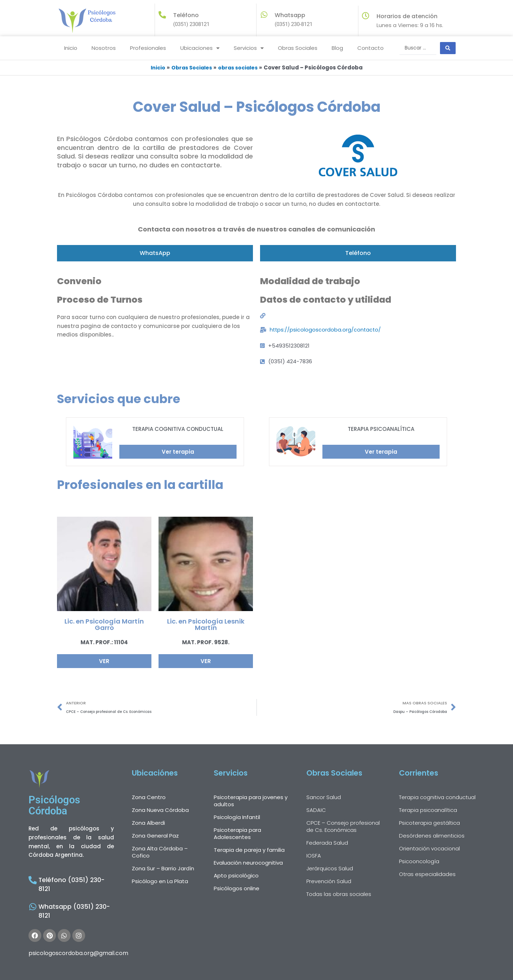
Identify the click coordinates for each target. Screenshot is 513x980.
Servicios (249, 48)
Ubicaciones (200, 48)
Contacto (370, 48)
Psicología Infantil (237, 818)
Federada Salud (327, 843)
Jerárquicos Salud (330, 869)
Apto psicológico (236, 876)
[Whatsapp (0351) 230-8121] (32, 898)
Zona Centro (149, 798)
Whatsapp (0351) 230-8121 (75, 899)
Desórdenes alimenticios (432, 836)
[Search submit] (448, 48)
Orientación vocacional (429, 849)
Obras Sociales (298, 48)
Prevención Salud (329, 882)
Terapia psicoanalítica (428, 811)
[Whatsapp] (264, 15)
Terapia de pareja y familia (249, 851)
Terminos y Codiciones (334, 973)
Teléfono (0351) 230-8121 (72, 881)
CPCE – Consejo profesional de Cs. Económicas (343, 827)
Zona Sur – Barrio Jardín (163, 869)
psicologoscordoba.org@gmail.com (78, 936)
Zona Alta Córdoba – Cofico (160, 853)
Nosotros (104, 48)
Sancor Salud (324, 798)
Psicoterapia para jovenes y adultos (251, 801)
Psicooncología (419, 862)
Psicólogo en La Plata (160, 882)
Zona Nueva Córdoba (160, 811)
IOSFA (314, 856)
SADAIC (316, 811)
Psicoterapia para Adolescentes (237, 834)
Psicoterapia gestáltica (429, 823)
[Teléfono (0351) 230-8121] (32, 880)
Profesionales (148, 48)
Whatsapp (290, 15)
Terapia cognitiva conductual (437, 798)
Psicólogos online (237, 889)
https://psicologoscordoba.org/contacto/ (326, 329)
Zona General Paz (155, 836)
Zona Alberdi (148, 823)
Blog (337, 48)
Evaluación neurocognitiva (248, 863)
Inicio (71, 48)
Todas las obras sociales (339, 895)
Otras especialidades (427, 875)
